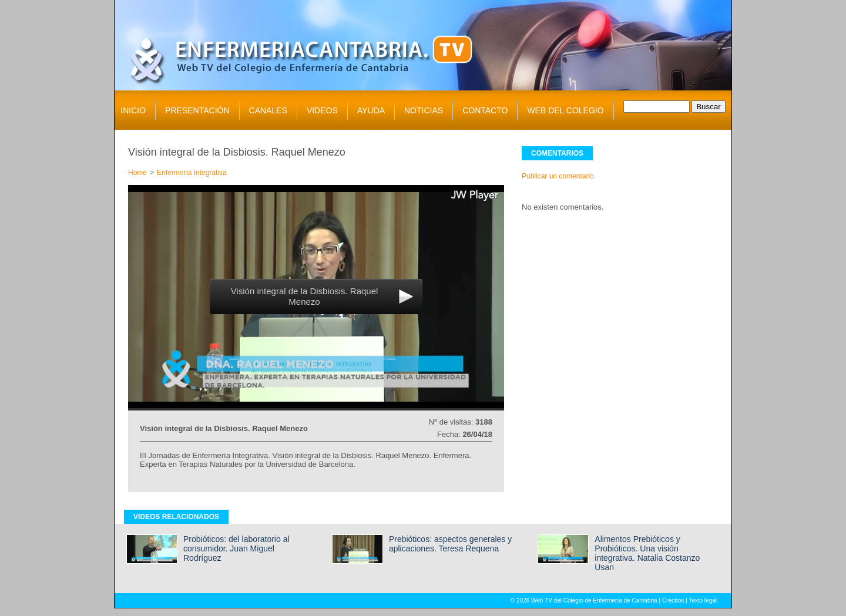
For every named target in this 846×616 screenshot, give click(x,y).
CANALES (268, 110)
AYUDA (371, 110)
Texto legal (703, 600)
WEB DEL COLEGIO (565, 110)
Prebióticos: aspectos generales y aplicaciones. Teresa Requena (450, 544)
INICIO (133, 110)
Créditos (673, 600)
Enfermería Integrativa (192, 173)
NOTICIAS (424, 110)
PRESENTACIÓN (197, 110)
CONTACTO (485, 110)
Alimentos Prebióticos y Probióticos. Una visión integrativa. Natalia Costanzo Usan (647, 553)
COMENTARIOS (557, 153)
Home (137, 173)
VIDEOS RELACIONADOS (176, 517)
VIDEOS (322, 110)
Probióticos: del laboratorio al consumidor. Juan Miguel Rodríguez (236, 548)
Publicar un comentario (558, 176)
